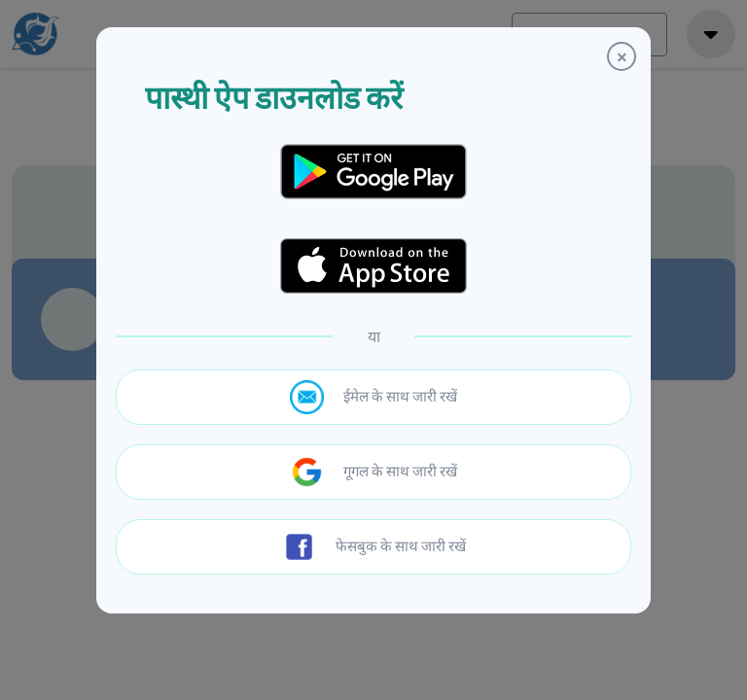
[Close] (622, 56)
